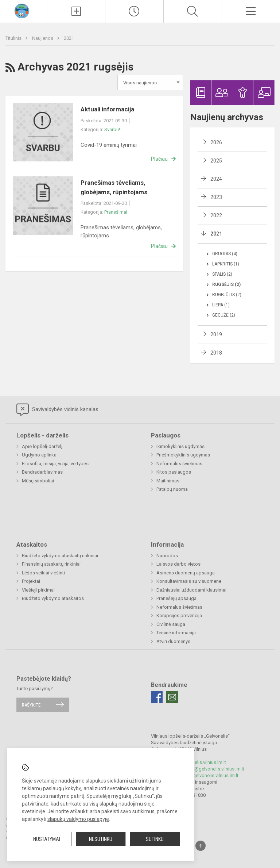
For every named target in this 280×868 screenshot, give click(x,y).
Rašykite (31, 705)
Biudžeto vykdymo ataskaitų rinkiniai (60, 556)
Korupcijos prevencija (179, 615)
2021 (69, 38)
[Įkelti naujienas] (76, 11)
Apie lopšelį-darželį (42, 446)
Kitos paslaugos (174, 472)
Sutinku (155, 839)
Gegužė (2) (224, 315)
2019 (216, 334)
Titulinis (14, 38)
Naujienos (43, 38)
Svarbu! (112, 129)
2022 (216, 215)
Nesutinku (101, 839)
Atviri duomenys (173, 641)
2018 (216, 353)
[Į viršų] (201, 846)
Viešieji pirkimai (38, 590)
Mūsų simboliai (38, 481)
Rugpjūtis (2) (227, 295)
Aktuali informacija (107, 109)
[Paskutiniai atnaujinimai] (134, 11)
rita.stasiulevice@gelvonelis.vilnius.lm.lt (203, 769)
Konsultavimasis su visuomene (189, 581)
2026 (216, 142)
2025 (216, 161)
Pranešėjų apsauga (176, 598)
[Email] (172, 697)
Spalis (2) (222, 274)
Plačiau (159, 159)
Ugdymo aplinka (39, 455)
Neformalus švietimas (179, 464)
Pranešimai (116, 212)
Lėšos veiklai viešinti (43, 573)
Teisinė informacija (176, 633)
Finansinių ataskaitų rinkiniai (51, 564)
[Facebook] (157, 697)
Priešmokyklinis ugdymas (183, 455)
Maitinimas (168, 481)
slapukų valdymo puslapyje (78, 819)
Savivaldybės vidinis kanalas (57, 410)
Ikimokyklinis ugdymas (180, 446)
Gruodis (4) (225, 254)
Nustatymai (47, 839)
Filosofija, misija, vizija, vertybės (55, 464)
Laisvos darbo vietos (178, 564)
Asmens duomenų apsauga (186, 573)
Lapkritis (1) (226, 264)
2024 (216, 179)
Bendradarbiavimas (42, 472)
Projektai (31, 581)
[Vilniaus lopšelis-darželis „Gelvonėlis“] (24, 10)
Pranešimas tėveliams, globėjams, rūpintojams (114, 187)
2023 (216, 197)
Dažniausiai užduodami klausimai (191, 590)
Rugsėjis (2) (226, 284)
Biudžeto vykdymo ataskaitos (53, 598)
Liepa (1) (221, 305)
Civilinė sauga (171, 624)
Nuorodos (167, 556)
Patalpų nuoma (172, 489)
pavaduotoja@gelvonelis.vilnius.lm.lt (200, 775)
